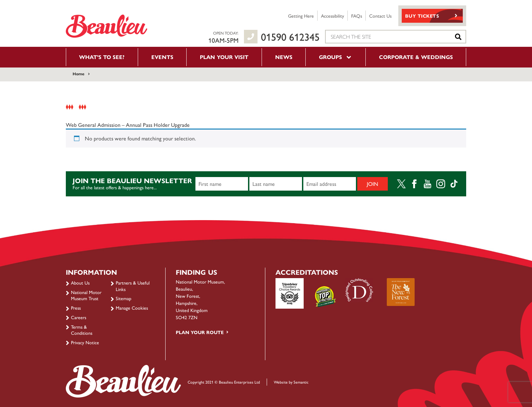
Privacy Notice (85, 342)
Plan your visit (224, 57)
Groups (336, 57)
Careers (79, 317)
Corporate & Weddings (416, 57)
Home (79, 74)
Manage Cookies (132, 308)
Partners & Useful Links (133, 286)
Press (76, 308)
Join (373, 184)
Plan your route (200, 332)
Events (162, 57)
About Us (80, 283)
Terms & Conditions (82, 330)
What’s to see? (102, 57)
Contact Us (380, 16)
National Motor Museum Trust (86, 295)
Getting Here (301, 16)
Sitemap (123, 298)
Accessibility (332, 16)
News (284, 57)
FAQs (357, 16)
